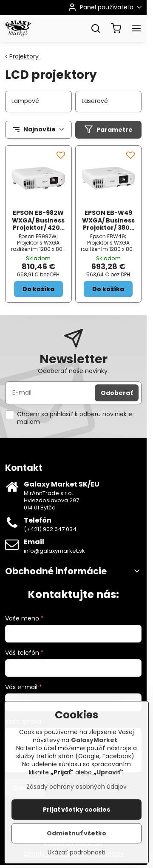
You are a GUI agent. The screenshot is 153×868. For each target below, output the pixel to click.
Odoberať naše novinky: (73, 371)
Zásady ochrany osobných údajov (76, 787)
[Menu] (136, 28)
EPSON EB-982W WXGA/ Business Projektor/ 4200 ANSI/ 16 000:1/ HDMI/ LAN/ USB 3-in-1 (38, 231)
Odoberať (117, 393)
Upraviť (108, 773)
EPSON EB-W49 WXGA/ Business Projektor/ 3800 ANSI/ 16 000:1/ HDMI (108, 228)
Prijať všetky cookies (76, 810)
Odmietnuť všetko (76, 834)
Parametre (108, 129)
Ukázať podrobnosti (76, 853)
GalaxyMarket (94, 741)
